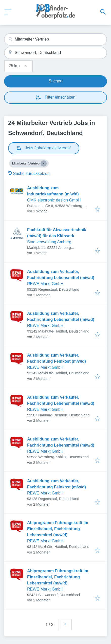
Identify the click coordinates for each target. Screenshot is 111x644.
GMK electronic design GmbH (54, 200)
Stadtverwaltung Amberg (49, 242)
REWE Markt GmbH (45, 284)
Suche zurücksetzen (29, 173)
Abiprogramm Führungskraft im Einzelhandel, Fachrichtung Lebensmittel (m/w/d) (58, 529)
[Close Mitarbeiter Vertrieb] (44, 163)
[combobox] (55, 39)
